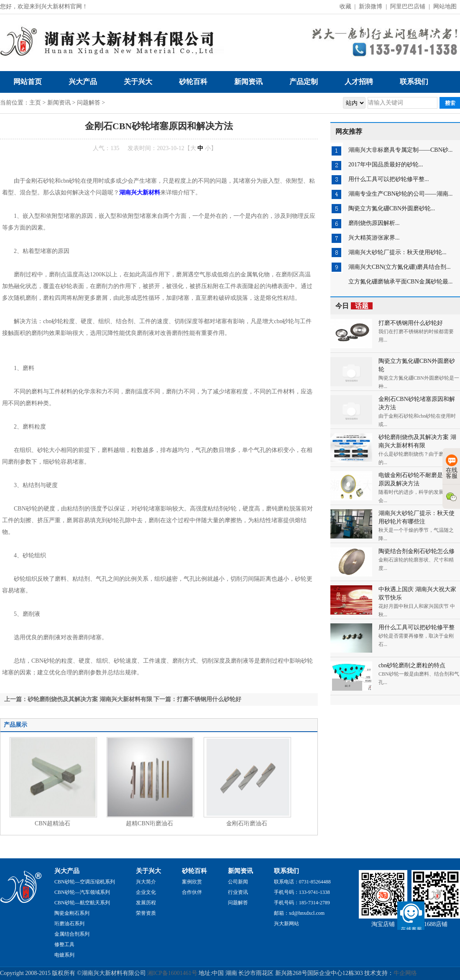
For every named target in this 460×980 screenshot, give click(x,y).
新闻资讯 (248, 82)
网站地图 (445, 6)
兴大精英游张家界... (374, 238)
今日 (354, 306)
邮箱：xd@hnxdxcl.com (299, 913)
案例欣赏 (192, 882)
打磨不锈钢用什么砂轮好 (411, 323)
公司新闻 (238, 882)
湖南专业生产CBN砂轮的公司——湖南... (400, 194)
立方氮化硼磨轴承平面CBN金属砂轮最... (400, 282)
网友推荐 (349, 131)
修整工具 (64, 944)
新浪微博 (371, 6)
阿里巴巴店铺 (408, 6)
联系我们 (414, 82)
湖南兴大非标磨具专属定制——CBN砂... (400, 150)
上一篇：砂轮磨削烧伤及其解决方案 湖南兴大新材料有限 (78, 699)
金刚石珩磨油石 (247, 823)
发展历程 (146, 903)
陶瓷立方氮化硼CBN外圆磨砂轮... (392, 208)
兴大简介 (146, 882)
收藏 (345, 6)
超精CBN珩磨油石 (149, 823)
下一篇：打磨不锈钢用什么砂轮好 (197, 699)
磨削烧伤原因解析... (374, 223)
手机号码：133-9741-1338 (302, 892)
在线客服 (452, 467)
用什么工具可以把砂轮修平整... (389, 179)
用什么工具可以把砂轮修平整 (417, 627)
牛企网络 (405, 973)
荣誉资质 (146, 913)
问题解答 (89, 103)
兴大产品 (83, 82)
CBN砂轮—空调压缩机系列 (85, 882)
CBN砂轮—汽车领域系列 (82, 892)
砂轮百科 (193, 82)
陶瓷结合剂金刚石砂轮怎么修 (417, 551)
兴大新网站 (286, 924)
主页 (35, 103)
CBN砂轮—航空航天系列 (82, 903)
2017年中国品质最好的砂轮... (386, 165)
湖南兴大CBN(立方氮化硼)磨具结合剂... (400, 267)
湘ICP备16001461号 (172, 973)
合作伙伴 (192, 892)
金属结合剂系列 (72, 934)
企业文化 (146, 892)
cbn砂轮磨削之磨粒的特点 (412, 665)
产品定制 (304, 82)
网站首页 (28, 82)
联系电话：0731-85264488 (302, 882)
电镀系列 (64, 955)
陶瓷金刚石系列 (72, 913)
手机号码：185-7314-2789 (302, 903)
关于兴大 (138, 82)
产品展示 (15, 725)
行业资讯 (238, 892)
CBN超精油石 (52, 823)
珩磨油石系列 (69, 924)
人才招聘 (359, 82)
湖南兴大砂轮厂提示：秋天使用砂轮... (397, 252)
